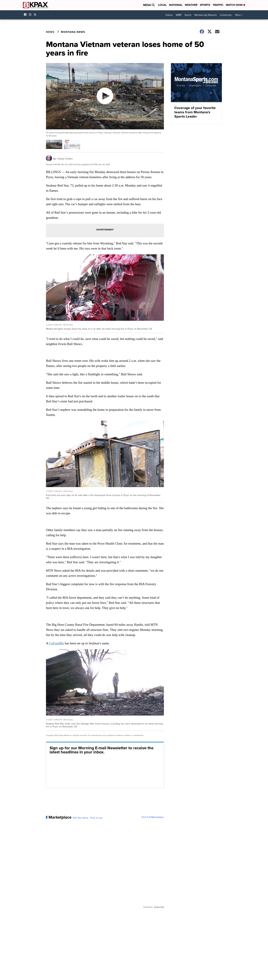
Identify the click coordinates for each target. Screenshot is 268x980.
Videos (169, 15)
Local (162, 5)
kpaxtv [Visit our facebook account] (26, 15)
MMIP (179, 15)
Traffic (218, 5)
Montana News (73, 32)
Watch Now (235, 5)
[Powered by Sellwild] (159, 907)
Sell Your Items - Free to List (88, 818)
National (176, 5)
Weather (191, 5)
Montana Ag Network (206, 15)
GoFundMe (56, 643)
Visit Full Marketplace (153, 817)
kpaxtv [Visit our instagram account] (31, 15)
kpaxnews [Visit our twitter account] (36, 15)
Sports (205, 5)
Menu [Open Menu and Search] (149, 5)
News (50, 32)
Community (226, 15)
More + (239, 15)
